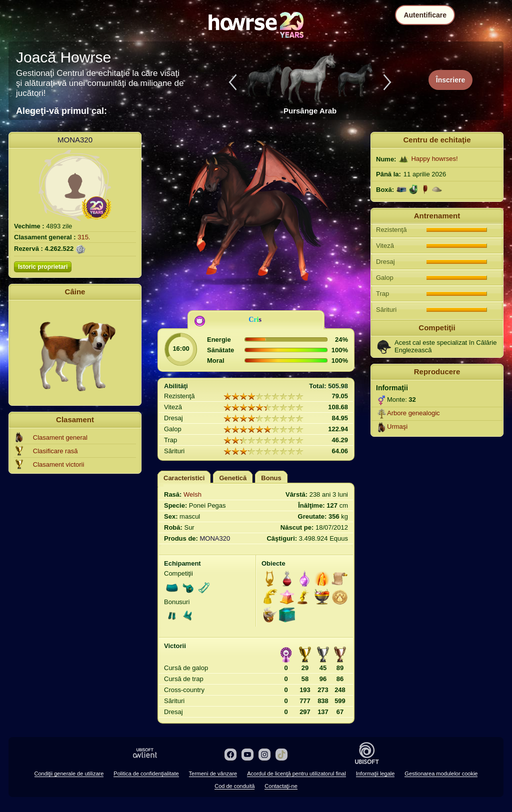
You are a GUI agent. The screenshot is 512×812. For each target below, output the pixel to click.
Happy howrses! (434, 159)
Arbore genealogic (413, 413)
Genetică (233, 478)
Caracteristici (184, 478)
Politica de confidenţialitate (146, 774)
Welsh (192, 494)
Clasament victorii (59, 464)
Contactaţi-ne (281, 786)
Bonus (271, 478)
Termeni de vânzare (213, 774)
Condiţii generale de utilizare (69, 774)
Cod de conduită (234, 786)
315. (84, 237)
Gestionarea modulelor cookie (441, 774)
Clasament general (60, 437)
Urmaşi (397, 426)
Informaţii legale (375, 774)
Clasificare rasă (55, 451)
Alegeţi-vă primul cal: (61, 111)
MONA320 (75, 140)
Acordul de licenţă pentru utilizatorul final (296, 774)
